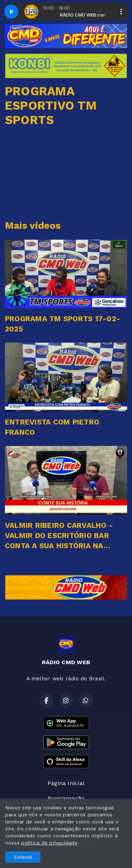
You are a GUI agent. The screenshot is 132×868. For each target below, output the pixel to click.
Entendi (23, 857)
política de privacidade (49, 843)
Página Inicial (66, 783)
